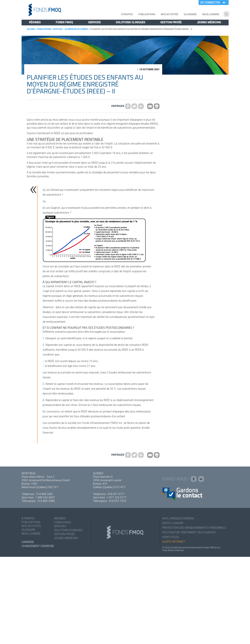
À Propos (127, 14)
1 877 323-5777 (117, 498)
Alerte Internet (174, 542)
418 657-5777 (116, 494)
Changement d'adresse (38, 546)
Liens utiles (170, 537)
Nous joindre (211, 14)
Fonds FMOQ (64, 22)
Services (94, 22)
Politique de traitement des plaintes (189, 532)
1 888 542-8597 (45, 498)
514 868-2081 (45, 494)
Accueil (31, 29)
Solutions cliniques (131, 22)
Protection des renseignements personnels (194, 528)
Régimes (35, 22)
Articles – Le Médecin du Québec (71, 29)
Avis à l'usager (173, 523)
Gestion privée (171, 22)
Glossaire (190, 14)
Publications (147, 14)
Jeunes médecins (209, 22)
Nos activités (169, 14)
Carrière (28, 542)
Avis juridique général (178, 518)
